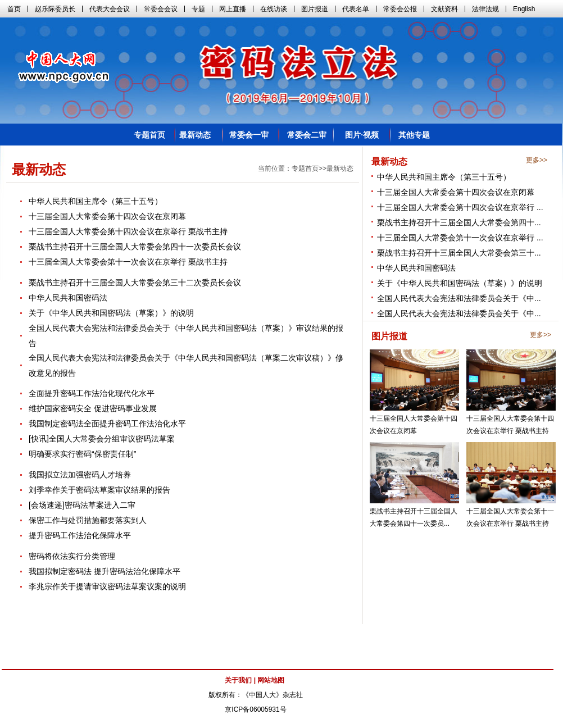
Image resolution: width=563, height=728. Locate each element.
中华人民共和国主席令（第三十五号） (444, 177)
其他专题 (414, 135)
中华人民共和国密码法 (416, 268)
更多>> (537, 160)
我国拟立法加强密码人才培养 (80, 475)
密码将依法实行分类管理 (72, 556)
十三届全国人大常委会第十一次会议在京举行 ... (460, 238)
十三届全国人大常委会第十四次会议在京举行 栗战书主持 (128, 231)
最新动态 (195, 135)
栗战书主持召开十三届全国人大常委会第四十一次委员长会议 (135, 247)
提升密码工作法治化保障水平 (80, 535)
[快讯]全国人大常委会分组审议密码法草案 (102, 439)
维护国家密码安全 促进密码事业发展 (93, 408)
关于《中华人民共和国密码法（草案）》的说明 (460, 283)
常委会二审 (307, 135)
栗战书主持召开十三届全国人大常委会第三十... (459, 253)
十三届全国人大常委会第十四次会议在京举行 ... (460, 207)
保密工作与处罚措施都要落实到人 (88, 520)
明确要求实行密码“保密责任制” (82, 454)
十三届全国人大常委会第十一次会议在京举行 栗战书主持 (128, 262)
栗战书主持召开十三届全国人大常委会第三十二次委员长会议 (135, 283)
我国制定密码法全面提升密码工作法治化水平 (107, 424)
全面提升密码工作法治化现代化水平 (92, 393)
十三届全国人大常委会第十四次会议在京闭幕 (456, 192)
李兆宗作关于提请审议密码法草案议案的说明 (107, 586)
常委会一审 (249, 135)
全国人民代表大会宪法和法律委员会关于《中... (459, 298)
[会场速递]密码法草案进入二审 (82, 505)
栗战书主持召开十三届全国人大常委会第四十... (459, 222)
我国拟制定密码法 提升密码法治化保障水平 (105, 571)
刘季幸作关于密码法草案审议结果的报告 (99, 490)
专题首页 (149, 135)
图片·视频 (362, 135)
